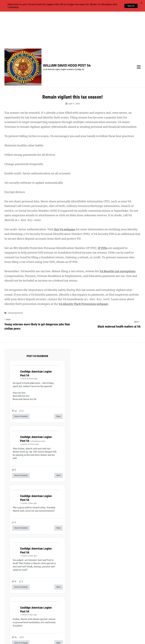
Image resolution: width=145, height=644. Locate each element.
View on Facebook (21, 382)
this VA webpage (65, 194)
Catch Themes (127, 637)
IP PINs (103, 213)
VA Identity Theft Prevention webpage (83, 269)
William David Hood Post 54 (67, 30)
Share (59, 382)
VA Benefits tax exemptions (117, 236)
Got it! (131, 6)
